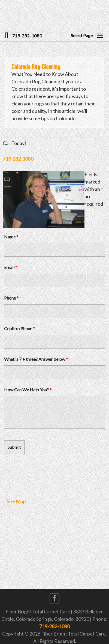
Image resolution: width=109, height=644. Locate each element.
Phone (11, 298)
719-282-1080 (18, 159)
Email (11, 267)
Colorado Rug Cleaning (36, 66)
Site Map (16, 501)
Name (11, 237)
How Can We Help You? (28, 390)
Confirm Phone (19, 328)
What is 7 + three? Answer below (36, 359)
